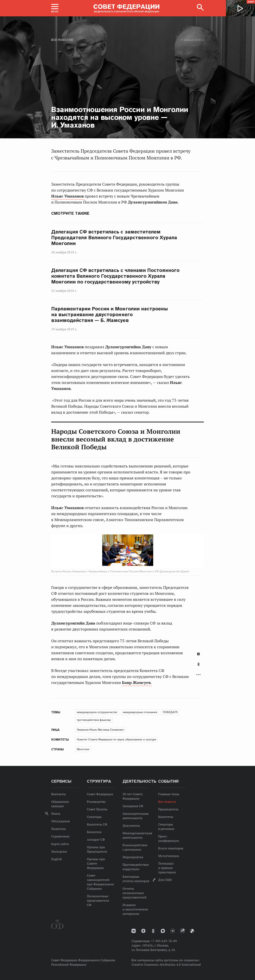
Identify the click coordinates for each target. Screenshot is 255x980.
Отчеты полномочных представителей (134, 893)
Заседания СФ (133, 806)
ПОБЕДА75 (170, 712)
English (56, 859)
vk (134, 931)
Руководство (96, 802)
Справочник (60, 836)
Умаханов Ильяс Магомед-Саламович (101, 730)
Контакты (58, 794)
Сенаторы (94, 817)
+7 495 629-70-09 (164, 941)
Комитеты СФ (97, 824)
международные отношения (140, 712)
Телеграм (173, 931)
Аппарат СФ (96, 839)
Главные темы (169, 794)
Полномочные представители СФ (98, 900)
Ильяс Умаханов (68, 196)
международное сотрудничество (97, 712)
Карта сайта (60, 844)
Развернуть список (198, 675)
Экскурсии (59, 851)
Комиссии (94, 832)
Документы (131, 826)
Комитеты (166, 817)
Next (156, 551)
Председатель (168, 809)
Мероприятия (133, 857)
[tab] (198, 666)
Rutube (182, 931)
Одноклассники (199, 664)
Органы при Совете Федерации (96, 863)
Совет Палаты (97, 809)
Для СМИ (165, 880)
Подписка (58, 829)
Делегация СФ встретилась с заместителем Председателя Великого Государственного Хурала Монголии (114, 238)
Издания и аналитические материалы (135, 909)
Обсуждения (60, 821)
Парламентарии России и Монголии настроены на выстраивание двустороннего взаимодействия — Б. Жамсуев (109, 315)
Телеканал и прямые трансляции (167, 868)
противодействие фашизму (94, 720)
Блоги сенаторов (171, 848)
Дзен (143, 931)
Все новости (62, 40)
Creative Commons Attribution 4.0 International (166, 964)
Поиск (56, 814)
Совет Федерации (100, 794)
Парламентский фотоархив (192, 931)
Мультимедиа (169, 856)
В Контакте (198, 654)
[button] (55, 8)
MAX (163, 931)
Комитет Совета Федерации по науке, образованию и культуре (117, 739)
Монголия (83, 749)
